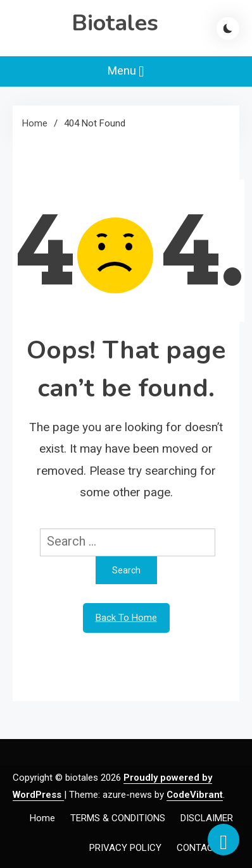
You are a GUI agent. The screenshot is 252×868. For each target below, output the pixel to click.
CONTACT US (205, 848)
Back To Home (126, 618)
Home (42, 818)
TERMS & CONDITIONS (118, 818)
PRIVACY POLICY (125, 848)
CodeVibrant (195, 795)
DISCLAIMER (207, 818)
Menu (126, 71)
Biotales (115, 23)
